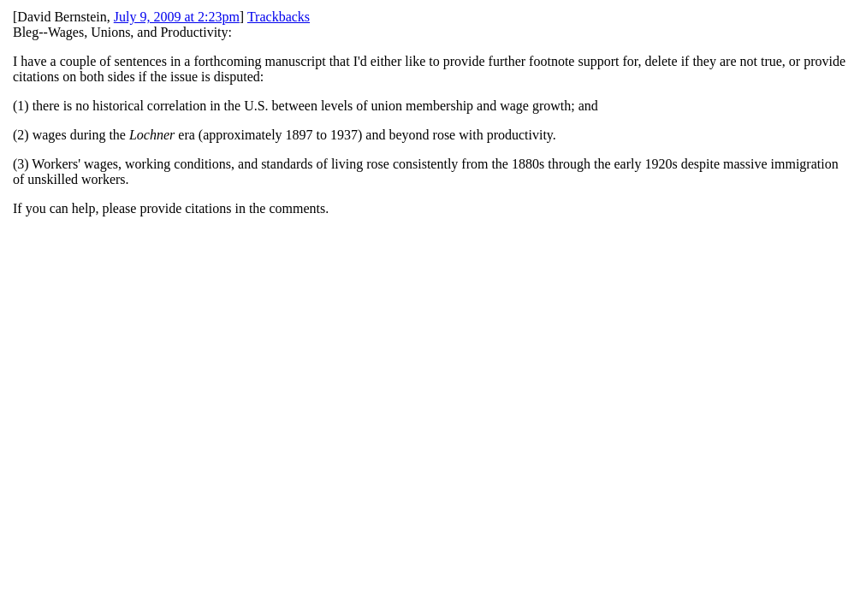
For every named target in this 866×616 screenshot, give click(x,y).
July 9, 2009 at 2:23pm (177, 17)
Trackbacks (279, 17)
